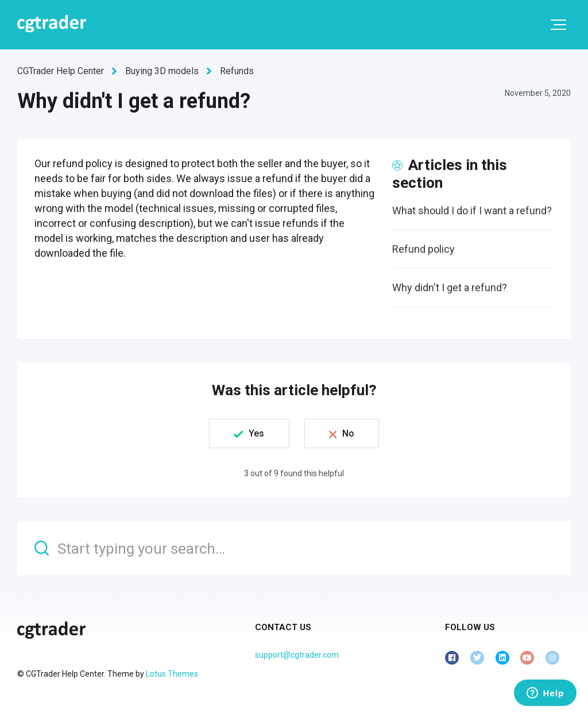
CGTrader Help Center (61, 71)
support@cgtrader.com (297, 655)
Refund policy (423, 249)
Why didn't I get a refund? (450, 287)
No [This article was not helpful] (348, 433)
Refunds (237, 71)
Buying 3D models (162, 71)
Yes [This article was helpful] (256, 433)
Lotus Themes (172, 674)
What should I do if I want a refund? (472, 211)
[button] (558, 25)
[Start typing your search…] (294, 548)
